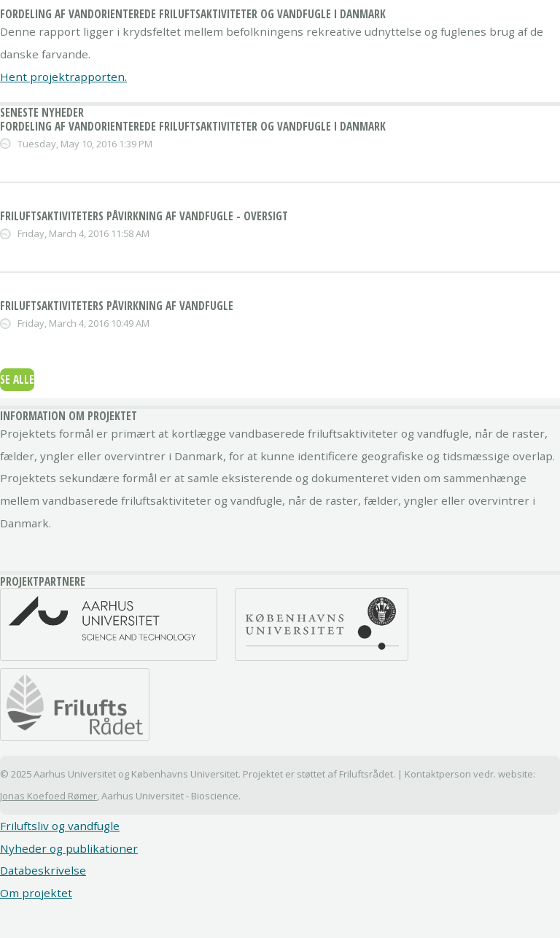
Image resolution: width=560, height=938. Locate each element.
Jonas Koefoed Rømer (48, 796)
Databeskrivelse (43, 870)
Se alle (17, 379)
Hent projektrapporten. (63, 77)
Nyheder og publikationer (69, 848)
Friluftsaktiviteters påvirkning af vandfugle (117, 306)
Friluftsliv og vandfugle (60, 826)
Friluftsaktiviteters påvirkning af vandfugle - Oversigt (144, 216)
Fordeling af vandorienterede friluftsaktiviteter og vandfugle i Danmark (193, 126)
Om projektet (36, 893)
